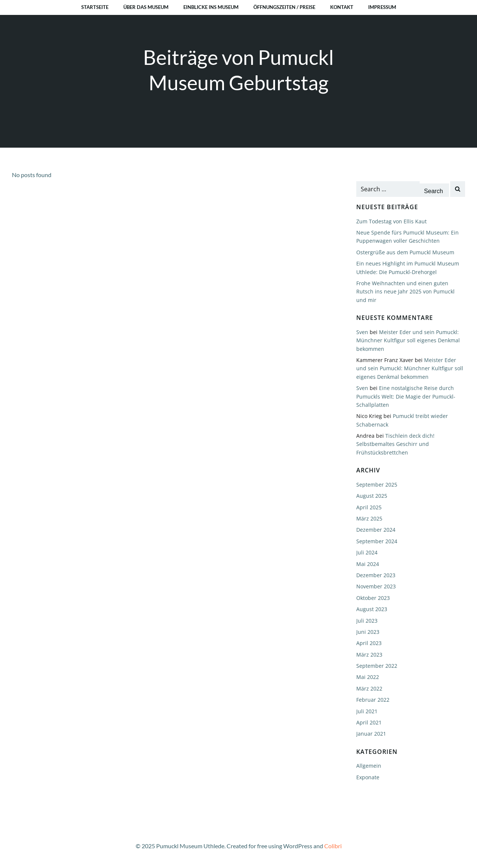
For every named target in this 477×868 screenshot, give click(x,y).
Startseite (95, 7)
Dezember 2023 (376, 575)
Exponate (368, 777)
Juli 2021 (367, 711)
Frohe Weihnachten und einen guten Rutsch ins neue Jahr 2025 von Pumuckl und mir (405, 292)
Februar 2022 (373, 700)
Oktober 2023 (373, 598)
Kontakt (342, 7)
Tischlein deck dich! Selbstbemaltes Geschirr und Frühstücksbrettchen (395, 444)
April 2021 (369, 722)
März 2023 (369, 655)
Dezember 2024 (376, 530)
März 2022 (369, 688)
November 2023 (376, 586)
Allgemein (369, 766)
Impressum (382, 7)
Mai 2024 (368, 564)
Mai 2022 (368, 677)
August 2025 (372, 496)
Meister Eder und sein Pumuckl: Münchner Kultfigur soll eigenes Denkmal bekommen (408, 340)
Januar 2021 (371, 734)
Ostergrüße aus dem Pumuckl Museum (405, 252)
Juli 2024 (367, 552)
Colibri (333, 846)
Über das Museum (146, 7)
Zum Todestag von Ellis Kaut (391, 221)
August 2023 (372, 609)
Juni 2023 (368, 632)
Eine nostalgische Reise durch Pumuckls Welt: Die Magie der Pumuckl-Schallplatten (406, 396)
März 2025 (369, 518)
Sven (362, 332)
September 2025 (377, 485)
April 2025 (369, 507)
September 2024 (377, 541)
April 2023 (369, 643)
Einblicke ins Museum (211, 7)
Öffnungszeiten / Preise (284, 7)
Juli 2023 (367, 621)
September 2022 (377, 666)
